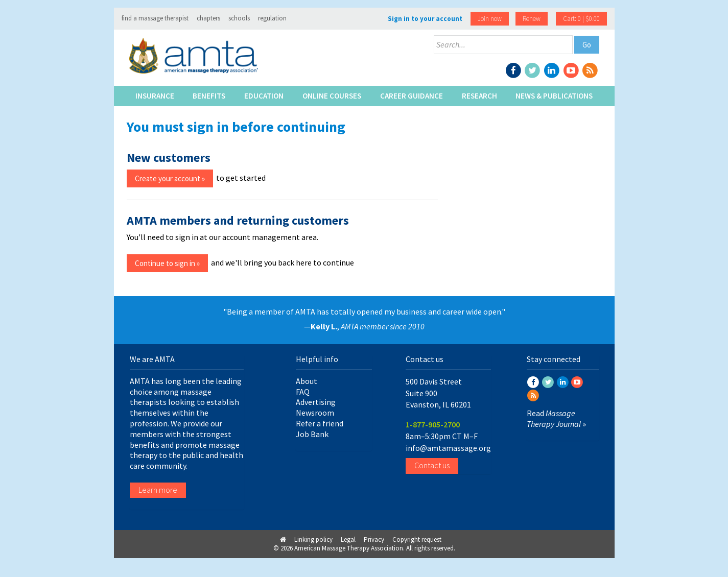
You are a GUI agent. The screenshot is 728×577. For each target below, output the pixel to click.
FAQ (303, 392)
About (307, 381)
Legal (348, 539)
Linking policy (313, 539)
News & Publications (554, 96)
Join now (490, 19)
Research (479, 96)
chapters (208, 18)
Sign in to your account (425, 19)
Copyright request (417, 539)
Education (264, 96)
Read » (556, 418)
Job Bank (312, 434)
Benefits (209, 96)
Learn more (158, 490)
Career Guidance (412, 96)
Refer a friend (320, 423)
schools (239, 18)
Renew (532, 19)
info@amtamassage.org (448, 448)
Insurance (155, 96)
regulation (272, 18)
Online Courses (332, 96)
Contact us (432, 465)
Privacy (374, 539)
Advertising (316, 402)
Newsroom (315, 413)
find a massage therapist (155, 18)
